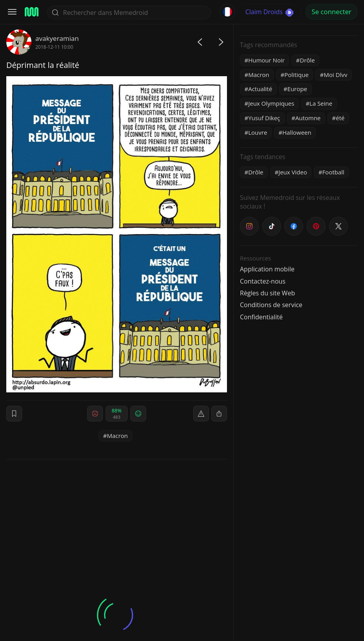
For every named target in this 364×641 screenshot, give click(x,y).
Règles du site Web (267, 293)
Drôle (307, 60)
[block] (219, 414)
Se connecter (332, 12)
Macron (117, 436)
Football (333, 172)
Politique (296, 75)
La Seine (321, 103)
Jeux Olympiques (271, 103)
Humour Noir (266, 60)
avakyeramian (57, 38)
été (340, 118)
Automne (308, 118)
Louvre (258, 132)
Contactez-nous (263, 281)
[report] (201, 414)
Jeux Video (293, 172)
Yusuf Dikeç (264, 118)
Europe (297, 89)
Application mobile (267, 269)
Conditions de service (271, 305)
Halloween (297, 132)
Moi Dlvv (336, 75)
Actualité (260, 89)
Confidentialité (261, 317)
